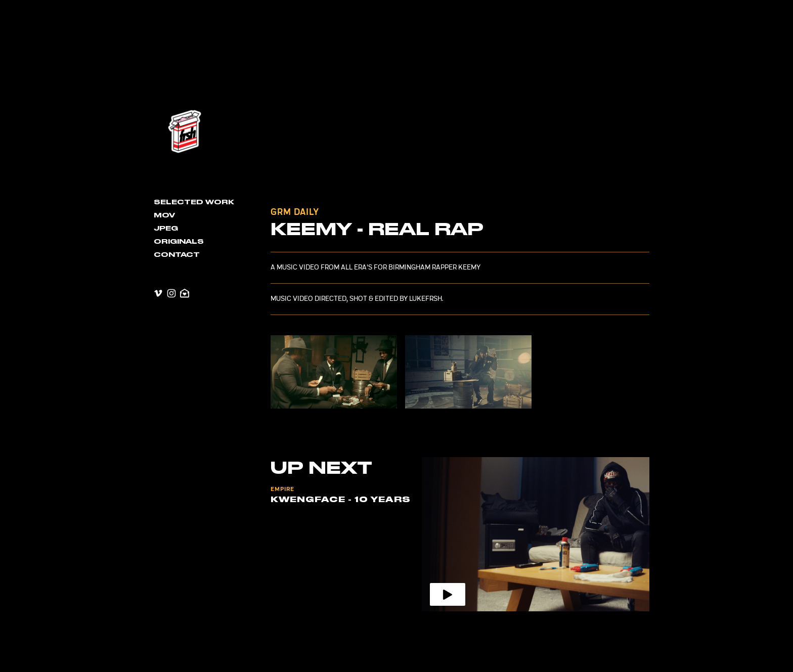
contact (177, 255)
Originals (179, 242)
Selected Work (194, 202)
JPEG (166, 229)
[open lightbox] (334, 372)
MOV (164, 215)
